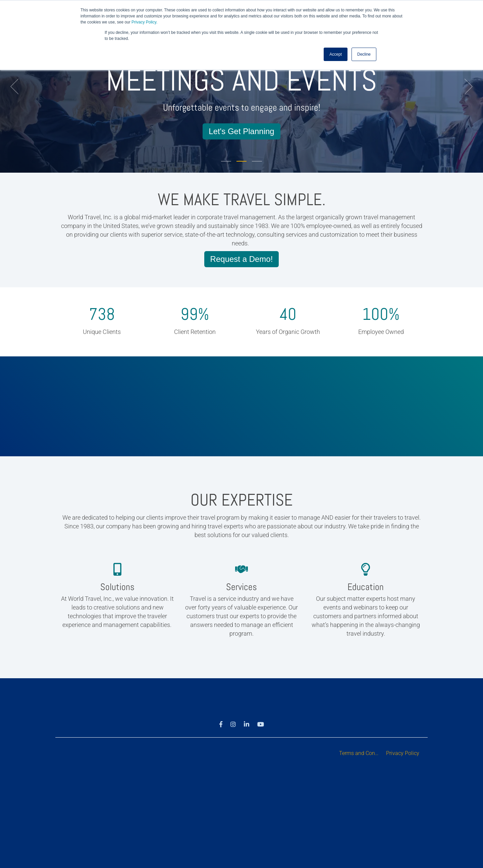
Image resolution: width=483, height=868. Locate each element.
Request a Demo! (242, 259)
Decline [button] (364, 54)
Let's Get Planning (241, 131)
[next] (466, 86)
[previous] (17, 86)
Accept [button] (336, 54)
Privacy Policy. (144, 22)
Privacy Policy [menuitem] (403, 753)
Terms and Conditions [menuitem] (361, 753)
